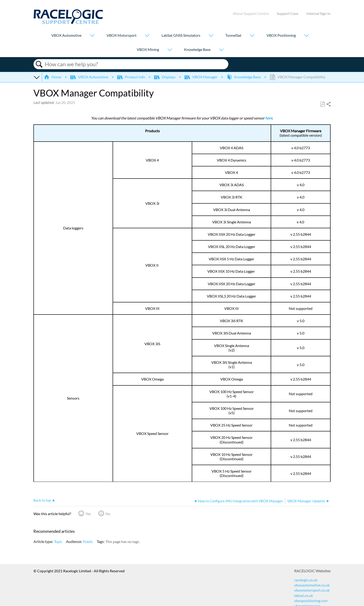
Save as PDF (323, 104)
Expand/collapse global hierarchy (36, 77)
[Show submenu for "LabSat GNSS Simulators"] (211, 36)
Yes (88, 514)
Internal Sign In (318, 13)
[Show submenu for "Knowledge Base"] (221, 50)
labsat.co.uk (304, 595)
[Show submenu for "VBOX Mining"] (170, 50)
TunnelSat (233, 35)
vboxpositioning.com (311, 601)
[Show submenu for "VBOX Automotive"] (92, 36)
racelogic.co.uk (306, 580)
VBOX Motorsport (122, 35)
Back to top (42, 500)
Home (53, 77)
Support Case (288, 13)
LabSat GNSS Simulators (181, 35)
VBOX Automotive (66, 35)
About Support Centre (251, 13)
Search (39, 64)
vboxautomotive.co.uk (312, 585)
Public (88, 541)
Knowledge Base (197, 49)
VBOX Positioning (281, 35)
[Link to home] (68, 23)
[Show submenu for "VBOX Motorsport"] (147, 36)
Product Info (132, 77)
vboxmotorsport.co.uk (312, 590)
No (108, 514)
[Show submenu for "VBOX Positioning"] (306, 36)
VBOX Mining (148, 49)
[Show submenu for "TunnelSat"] (252, 36)
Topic (58, 541)
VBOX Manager (201, 77)
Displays (165, 77)
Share (328, 104)
